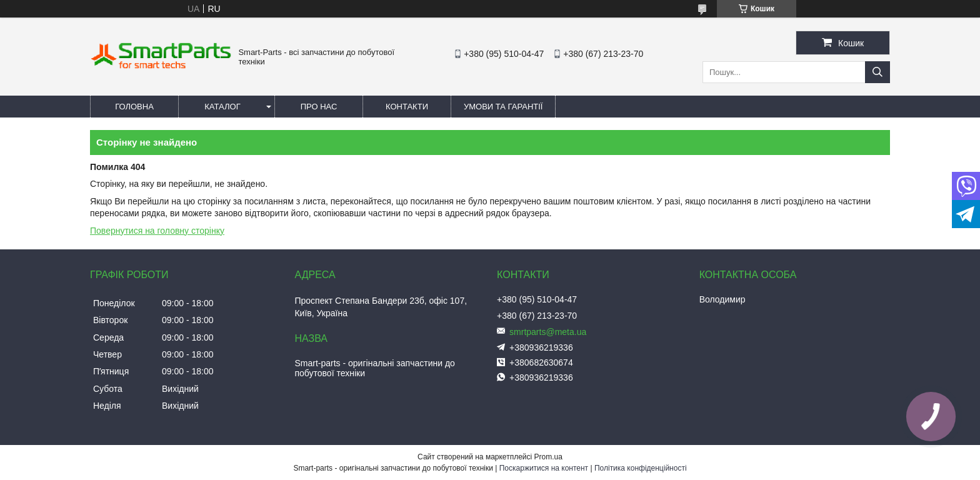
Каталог (222, 107)
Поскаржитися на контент (544, 468)
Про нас (319, 107)
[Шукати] (877, 72)
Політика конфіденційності (641, 468)
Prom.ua (548, 457)
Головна (134, 107)
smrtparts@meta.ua (548, 332)
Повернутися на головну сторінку (157, 231)
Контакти (407, 107)
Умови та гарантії (503, 107)
